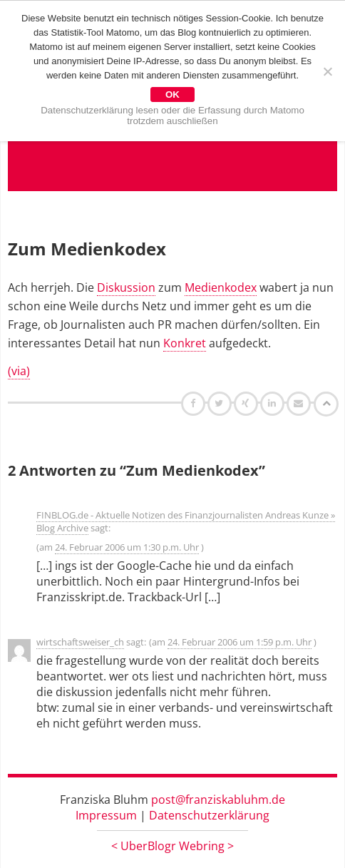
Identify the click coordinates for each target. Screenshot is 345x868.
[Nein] (327, 71)
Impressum (106, 815)
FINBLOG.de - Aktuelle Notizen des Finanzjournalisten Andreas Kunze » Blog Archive (186, 521)
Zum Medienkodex (87, 249)
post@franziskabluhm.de (218, 800)
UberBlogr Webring (172, 846)
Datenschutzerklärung (209, 815)
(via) (19, 371)
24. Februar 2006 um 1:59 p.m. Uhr (240, 642)
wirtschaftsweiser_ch (80, 642)
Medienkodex (221, 287)
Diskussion (126, 287)
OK (172, 95)
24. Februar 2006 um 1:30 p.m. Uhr (127, 547)
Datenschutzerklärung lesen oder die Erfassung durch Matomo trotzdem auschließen (172, 116)
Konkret (185, 343)
